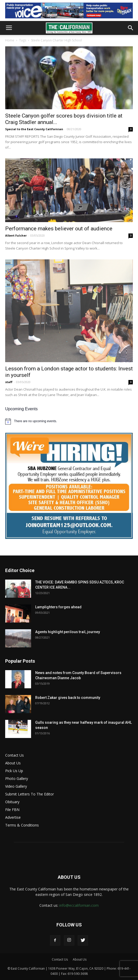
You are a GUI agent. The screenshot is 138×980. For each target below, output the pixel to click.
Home (10, 40)
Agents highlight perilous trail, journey (68, 632)
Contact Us (14, 755)
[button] (131, 28)
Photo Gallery (17, 778)
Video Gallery (16, 786)
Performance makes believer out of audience (59, 229)
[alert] (69, 421)
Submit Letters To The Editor (30, 794)
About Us (13, 763)
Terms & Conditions (22, 825)
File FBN (12, 810)
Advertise (13, 817)
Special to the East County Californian (34, 129)
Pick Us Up (14, 771)
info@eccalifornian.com (79, 905)
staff (9, 382)
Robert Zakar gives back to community (68, 698)
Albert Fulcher (16, 235)
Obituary (12, 802)
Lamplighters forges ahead (58, 607)
